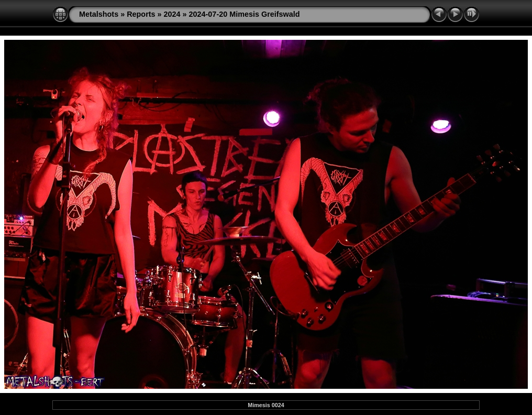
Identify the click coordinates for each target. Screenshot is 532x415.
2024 (172, 14)
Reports (141, 14)
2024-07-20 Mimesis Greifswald (245, 14)
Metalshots (99, 14)
